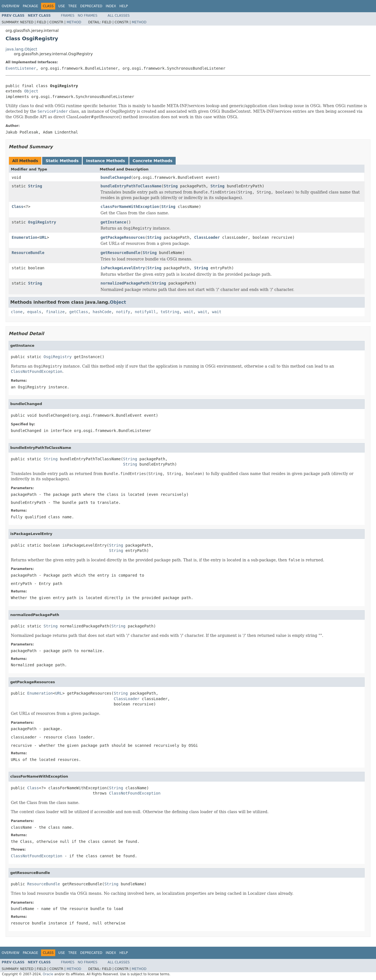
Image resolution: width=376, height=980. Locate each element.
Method (74, 22)
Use (62, 6)
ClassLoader (207, 237)
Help (124, 6)
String (35, 186)
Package (30, 6)
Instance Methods (105, 161)
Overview (11, 6)
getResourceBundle (120, 253)
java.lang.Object (21, 49)
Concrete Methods (153, 161)
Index (111, 6)
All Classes (119, 16)
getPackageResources (123, 237)
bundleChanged (116, 177)
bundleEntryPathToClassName (131, 186)
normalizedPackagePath (125, 283)
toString (170, 312)
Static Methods (62, 161)
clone (17, 312)
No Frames (88, 16)
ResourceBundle (28, 253)
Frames (68, 16)
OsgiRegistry (42, 222)
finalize (55, 312)
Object (31, 91)
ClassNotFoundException (135, 793)
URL (43, 237)
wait (189, 312)
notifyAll (145, 312)
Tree (73, 6)
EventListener (21, 68)
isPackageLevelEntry (123, 268)
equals (34, 312)
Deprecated (91, 6)
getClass (79, 312)
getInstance (113, 222)
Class (17, 207)
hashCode (102, 312)
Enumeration (25, 237)
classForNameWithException (130, 207)
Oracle (48, 974)
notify (123, 312)
